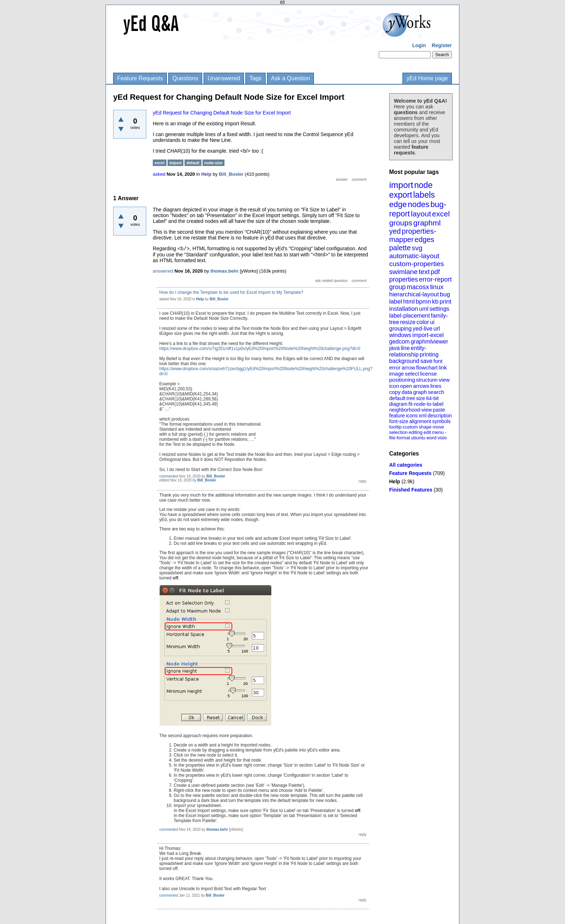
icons (412, 416)
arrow (408, 367)
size (421, 398)
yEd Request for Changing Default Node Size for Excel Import (222, 113)
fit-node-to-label (426, 404)
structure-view (433, 380)
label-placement (410, 316)
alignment (420, 421)
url (437, 329)
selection (398, 432)
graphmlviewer (430, 342)
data (407, 392)
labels (424, 195)
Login (419, 45)
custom (410, 427)
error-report (435, 279)
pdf (435, 272)
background (404, 361)
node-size (213, 163)
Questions (185, 78)
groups (401, 223)
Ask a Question (291, 78)
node (423, 185)
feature (397, 416)
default (397, 398)
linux (437, 287)
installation (404, 309)
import (401, 185)
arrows (421, 386)
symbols (441, 421)
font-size (399, 421)
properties (404, 279)
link (443, 367)
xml (423, 416)
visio (442, 438)
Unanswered (224, 78)
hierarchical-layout (414, 294)
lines (436, 386)
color (423, 322)
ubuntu (418, 438)
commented (169, 476)
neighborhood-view (410, 410)
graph (420, 392)
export (401, 195)
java (394, 348)
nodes (419, 204)
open (406, 386)
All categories (406, 465)
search (436, 392)
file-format (400, 438)
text (424, 272)
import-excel (428, 335)
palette (400, 248)
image (397, 374)
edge (398, 204)
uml (424, 309)
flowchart (427, 367)
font (438, 361)
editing (415, 432)
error (395, 367)
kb (435, 302)
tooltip (395, 427)
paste (439, 410)
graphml (427, 223)
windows (400, 335)
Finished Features (411, 490)
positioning (402, 380)
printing (429, 355)
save (426, 361)
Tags (255, 78)
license (429, 374)
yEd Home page (427, 78)
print (446, 302)
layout (421, 214)
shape (425, 427)
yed (395, 231)
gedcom (399, 342)
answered (163, 271)
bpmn (424, 302)
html (409, 302)
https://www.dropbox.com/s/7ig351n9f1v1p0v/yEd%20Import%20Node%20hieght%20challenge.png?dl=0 (260, 349)
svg (417, 248)
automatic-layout (414, 256)
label (396, 302)
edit (427, 432)
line (405, 348)
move (438, 427)
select (412, 374)
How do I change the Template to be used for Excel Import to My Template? (231, 292)
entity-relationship (408, 351)
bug (445, 294)
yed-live (422, 329)
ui (432, 322)
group (397, 287)
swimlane (403, 272)
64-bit (432, 398)
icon (394, 386)
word (431, 438)
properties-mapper (413, 235)
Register (442, 45)
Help (395, 481)
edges (425, 239)
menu (438, 432)
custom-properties (417, 264)
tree (411, 398)
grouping (400, 329)
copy (395, 392)
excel (441, 214)
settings (439, 309)
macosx (418, 287)
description (440, 416)
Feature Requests (140, 78)
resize (408, 322)
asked (159, 174)
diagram (398, 404)
